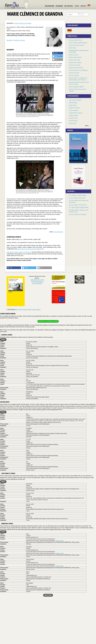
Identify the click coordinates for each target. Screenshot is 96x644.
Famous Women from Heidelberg (78, 70)
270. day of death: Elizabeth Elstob (79, 207)
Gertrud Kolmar (73, 121)
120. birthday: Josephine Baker (78, 195)
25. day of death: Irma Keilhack (78, 205)
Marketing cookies (6, 524)
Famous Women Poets (75, 40)
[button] (58, 53)
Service (83, 6)
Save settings (48, 595)
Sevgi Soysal (73, 105)
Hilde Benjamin (73, 103)
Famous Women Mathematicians (78, 43)
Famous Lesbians (74, 75)
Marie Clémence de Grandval (23, 23)
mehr (86, 126)
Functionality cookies (8, 473)
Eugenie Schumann (74, 108)
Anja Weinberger (58, 232)
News (77, 6)
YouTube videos (5, 402)
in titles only (81, 15)
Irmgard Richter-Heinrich (76, 113)
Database (59, 6)
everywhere (81, 14)
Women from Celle (74, 73)
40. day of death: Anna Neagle (77, 214)
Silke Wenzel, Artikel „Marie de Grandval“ (18, 252)
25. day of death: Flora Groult (77, 198)
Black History (73, 48)
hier (38, 117)
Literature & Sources (19, 40)
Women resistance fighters (76, 87)
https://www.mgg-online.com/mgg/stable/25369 (31, 249)
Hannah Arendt (73, 118)
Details (3, 339)
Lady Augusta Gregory (75, 100)
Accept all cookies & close (48, 321)
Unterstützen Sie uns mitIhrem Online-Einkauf (37, 282)
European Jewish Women (76, 68)
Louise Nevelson (74, 110)
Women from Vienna (75, 65)
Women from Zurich (74, 60)
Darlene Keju (73, 123)
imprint (20, 310)
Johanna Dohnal (74, 116)
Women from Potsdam (75, 63)
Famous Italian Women (75, 57)
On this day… (69, 6)
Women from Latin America (77, 45)
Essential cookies (6, 335)
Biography (9, 40)
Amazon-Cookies (59, 541)
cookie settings (36, 310)
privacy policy (27, 310)
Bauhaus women (74, 55)
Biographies (50, 6)
